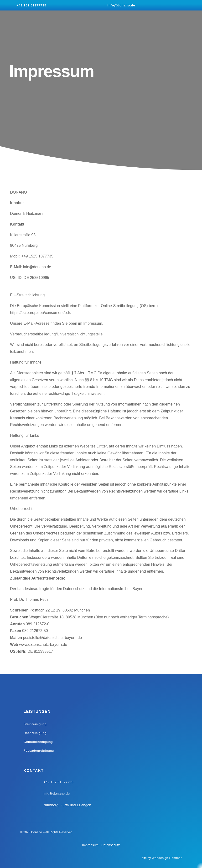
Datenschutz (111, 845)
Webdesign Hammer (167, 858)
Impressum (90, 845)
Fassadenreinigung (39, 751)
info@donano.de (121, 5)
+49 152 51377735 (31, 5)
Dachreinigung (35, 733)
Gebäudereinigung (38, 742)
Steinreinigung (35, 724)
